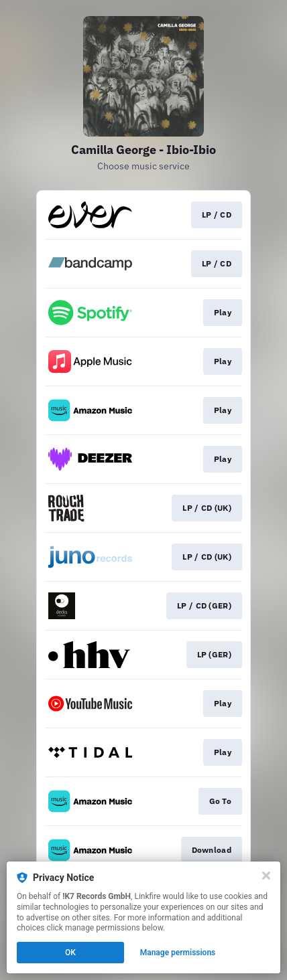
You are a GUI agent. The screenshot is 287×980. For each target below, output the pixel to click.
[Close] (266, 876)
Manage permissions (178, 953)
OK (70, 953)
